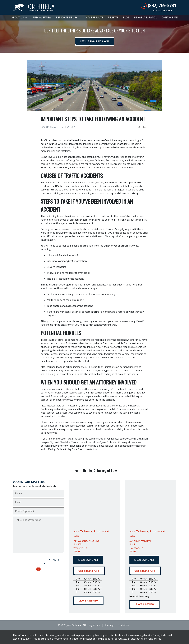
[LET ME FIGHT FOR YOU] (94, 41)
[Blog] (126, 18)
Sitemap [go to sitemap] (109, 625)
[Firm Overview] (42, 18)
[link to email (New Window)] (38, 569)
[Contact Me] (170, 18)
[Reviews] (113, 18)
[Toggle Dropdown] (27, 18)
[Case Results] (95, 18)
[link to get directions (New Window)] (94, 546)
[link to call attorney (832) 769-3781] (159, 6)
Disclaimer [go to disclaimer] (124, 625)
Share (143, 127)
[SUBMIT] (54, 560)
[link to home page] (34, 7)
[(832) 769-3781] (88, 560)
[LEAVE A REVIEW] (88, 601)
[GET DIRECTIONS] (89, 571)
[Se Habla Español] (145, 18)
